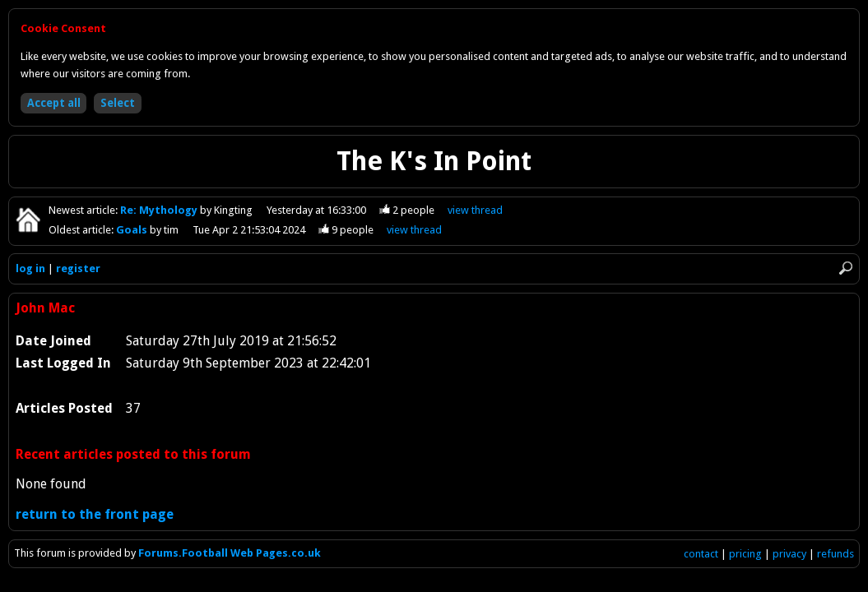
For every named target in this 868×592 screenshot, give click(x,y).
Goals (133, 230)
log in (30, 268)
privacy (789, 554)
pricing (745, 554)
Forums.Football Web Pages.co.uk (230, 553)
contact (701, 554)
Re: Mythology (160, 210)
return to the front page (95, 514)
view (475, 210)
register (78, 268)
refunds (836, 554)
